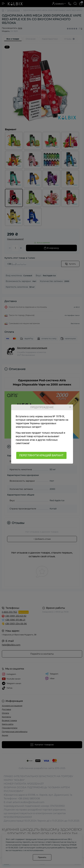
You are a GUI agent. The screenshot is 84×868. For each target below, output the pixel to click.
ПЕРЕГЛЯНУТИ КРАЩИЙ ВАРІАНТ (41, 455)
